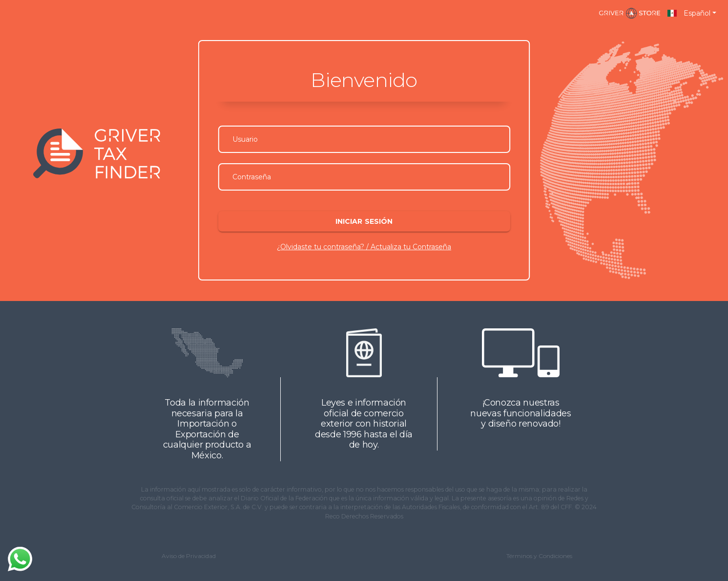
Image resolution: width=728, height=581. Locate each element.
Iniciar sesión (364, 221)
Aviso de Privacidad (189, 556)
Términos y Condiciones (539, 556)
